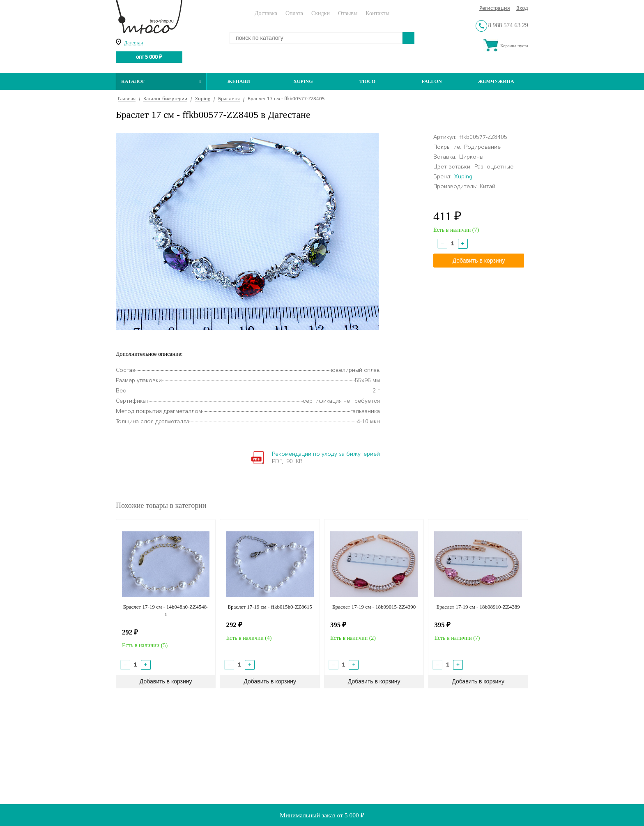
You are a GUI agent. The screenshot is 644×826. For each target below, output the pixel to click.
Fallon (432, 81)
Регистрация (495, 8)
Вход (522, 8)
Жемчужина (496, 81)
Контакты (377, 13)
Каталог (161, 81)
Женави (239, 81)
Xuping (303, 81)
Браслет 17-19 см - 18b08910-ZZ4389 (478, 607)
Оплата (294, 13)
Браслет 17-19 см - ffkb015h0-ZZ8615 (270, 607)
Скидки (321, 13)
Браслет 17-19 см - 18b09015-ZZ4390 (374, 607)
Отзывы (348, 13)
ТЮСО (368, 81)
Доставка (266, 13)
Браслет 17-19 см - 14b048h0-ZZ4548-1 (166, 610)
